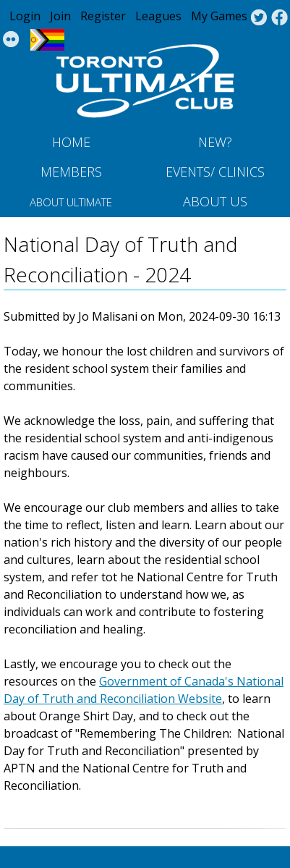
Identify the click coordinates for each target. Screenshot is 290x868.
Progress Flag (47, 40)
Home (71, 142)
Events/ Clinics (215, 172)
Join (60, 16)
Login (25, 16)
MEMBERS (71, 172)
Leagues (158, 16)
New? (215, 142)
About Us (215, 201)
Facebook (280, 18)
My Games (219, 16)
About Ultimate (71, 202)
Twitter (259, 18)
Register (103, 16)
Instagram (11, 40)
